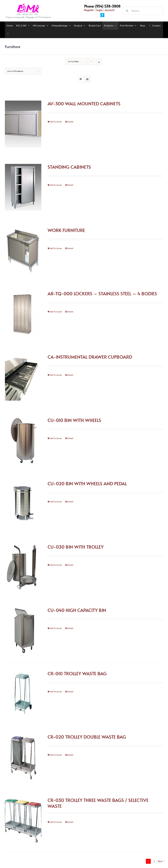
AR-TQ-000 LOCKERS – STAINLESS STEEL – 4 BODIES (102, 293)
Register (89, 10)
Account (110, 10)
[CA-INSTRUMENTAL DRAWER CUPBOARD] (23, 377)
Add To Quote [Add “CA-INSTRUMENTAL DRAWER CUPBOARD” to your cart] (56, 375)
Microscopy (41, 26)
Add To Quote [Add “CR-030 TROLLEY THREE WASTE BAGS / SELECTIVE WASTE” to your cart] (56, 822)
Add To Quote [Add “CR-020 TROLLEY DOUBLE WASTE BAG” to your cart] (56, 755)
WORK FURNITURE (66, 230)
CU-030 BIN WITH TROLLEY (76, 547)
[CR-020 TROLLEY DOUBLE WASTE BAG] (23, 757)
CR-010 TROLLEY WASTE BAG (77, 673)
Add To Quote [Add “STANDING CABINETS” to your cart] (56, 185)
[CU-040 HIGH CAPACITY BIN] (23, 631)
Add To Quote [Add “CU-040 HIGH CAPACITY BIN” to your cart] (56, 628)
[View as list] (87, 79)
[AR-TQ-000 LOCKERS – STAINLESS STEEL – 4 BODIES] (23, 314)
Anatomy (110, 26)
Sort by (73, 61)
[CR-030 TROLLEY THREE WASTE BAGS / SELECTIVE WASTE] (23, 821)
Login (99, 10)
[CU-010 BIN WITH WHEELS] (23, 441)
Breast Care (95, 26)
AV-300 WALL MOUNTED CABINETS (84, 103)
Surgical (80, 26)
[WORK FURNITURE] (23, 251)
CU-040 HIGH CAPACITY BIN (77, 610)
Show (15, 71)
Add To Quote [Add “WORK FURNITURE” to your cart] (56, 248)
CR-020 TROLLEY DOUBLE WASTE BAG (87, 737)
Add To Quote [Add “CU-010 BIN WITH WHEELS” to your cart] (56, 438)
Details (70, 122)
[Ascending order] (99, 62)
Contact (156, 26)
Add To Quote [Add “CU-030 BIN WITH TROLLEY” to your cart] (56, 565)
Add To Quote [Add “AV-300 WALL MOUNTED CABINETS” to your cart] (56, 122)
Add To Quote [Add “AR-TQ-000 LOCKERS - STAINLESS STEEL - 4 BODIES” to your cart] (56, 312)
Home (10, 26)
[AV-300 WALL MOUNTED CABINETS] (23, 124)
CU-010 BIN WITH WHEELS (74, 420)
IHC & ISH (23, 26)
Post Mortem (128, 26)
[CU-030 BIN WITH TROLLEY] (23, 567)
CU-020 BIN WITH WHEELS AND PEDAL (87, 483)
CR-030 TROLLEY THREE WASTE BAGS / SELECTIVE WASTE (98, 803)
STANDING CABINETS (69, 167)
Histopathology (61, 26)
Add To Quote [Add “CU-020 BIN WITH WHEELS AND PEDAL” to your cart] (56, 502)
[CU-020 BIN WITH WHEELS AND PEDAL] (23, 504)
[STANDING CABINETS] (23, 187)
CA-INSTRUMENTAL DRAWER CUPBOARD (90, 357)
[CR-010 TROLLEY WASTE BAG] (23, 694)
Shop (142, 26)
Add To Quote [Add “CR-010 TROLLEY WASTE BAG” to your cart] (56, 692)
